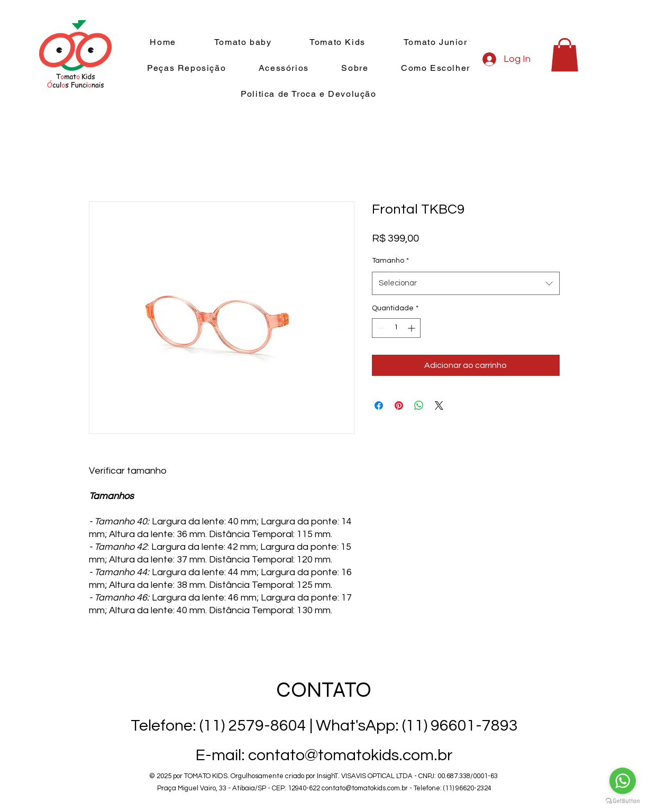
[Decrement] (380, 328)
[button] (565, 55)
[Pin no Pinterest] (399, 405)
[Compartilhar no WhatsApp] (419, 405)
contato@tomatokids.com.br (365, 788)
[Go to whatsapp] (623, 781)
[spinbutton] (396, 328)
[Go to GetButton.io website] (623, 801)
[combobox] (466, 283)
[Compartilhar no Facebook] (379, 405)
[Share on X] (439, 405)
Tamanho (390, 261)
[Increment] (412, 328)
